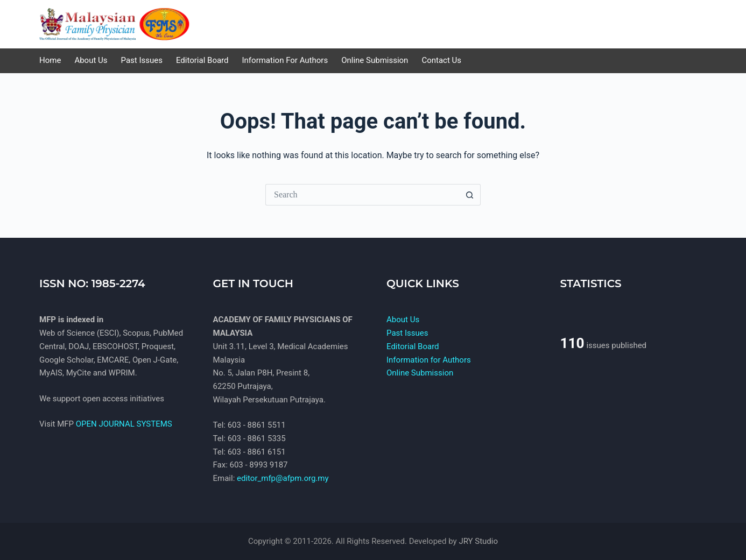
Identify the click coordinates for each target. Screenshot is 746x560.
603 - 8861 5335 (257, 438)
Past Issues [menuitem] (142, 60)
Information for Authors (429, 360)
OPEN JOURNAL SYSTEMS (124, 424)
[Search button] (470, 195)
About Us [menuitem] (91, 60)
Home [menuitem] (50, 60)
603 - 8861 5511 (257, 425)
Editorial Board (413, 346)
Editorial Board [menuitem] (202, 60)
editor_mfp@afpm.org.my (283, 478)
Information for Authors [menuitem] (285, 60)
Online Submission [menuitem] (375, 60)
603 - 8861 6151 (257, 452)
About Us (403, 320)
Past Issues (407, 333)
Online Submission (420, 373)
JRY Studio (478, 541)
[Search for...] (362, 195)
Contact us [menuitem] (441, 60)
